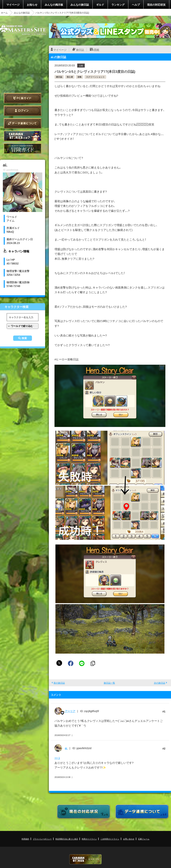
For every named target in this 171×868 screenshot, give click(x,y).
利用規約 (25, 839)
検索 (24, 338)
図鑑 (97, 50)
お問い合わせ (129, 839)
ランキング (118, 5)
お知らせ (32, 5)
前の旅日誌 (59, 683)
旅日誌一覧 (109, 683)
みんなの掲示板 (54, 5)
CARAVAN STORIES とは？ (23, 136)
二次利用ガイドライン (110, 839)
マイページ (13, 5)
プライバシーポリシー (42, 839)
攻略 (79, 77)
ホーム (4, 13)
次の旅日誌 (160, 683)
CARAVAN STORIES (85, 859)
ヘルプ (136, 5)
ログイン (23, 111)
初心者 (70, 77)
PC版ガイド (23, 98)
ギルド (100, 5)
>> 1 (57, 758)
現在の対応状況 (156, 5)
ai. (66, 748)
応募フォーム (144, 839)
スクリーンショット (95, 77)
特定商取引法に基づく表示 (67, 839)
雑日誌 (59, 77)
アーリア (70, 711)
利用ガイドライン (89, 839)
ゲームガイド (23, 148)
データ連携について (23, 123)
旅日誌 (80, 50)
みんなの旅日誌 (80, 5)
